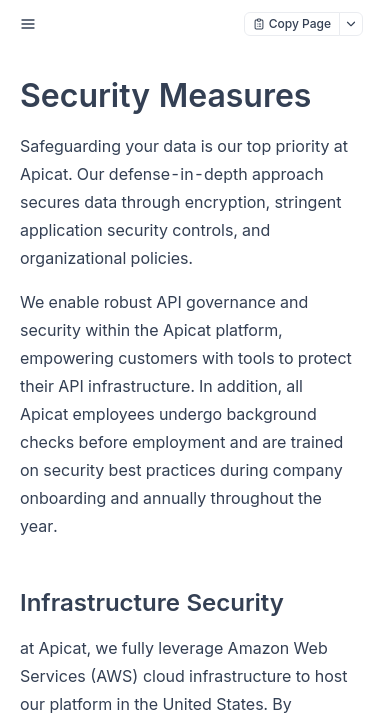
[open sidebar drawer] (28, 24)
